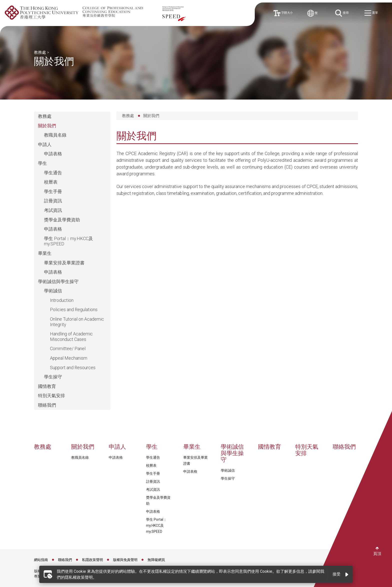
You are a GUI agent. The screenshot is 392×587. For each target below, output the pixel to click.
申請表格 (53, 154)
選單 (372, 13)
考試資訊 (53, 210)
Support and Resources (73, 368)
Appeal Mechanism (69, 358)
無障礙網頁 (156, 560)
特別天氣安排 (51, 396)
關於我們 (47, 126)
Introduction (62, 300)
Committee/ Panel (68, 349)
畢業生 (45, 253)
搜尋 (343, 13)
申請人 (45, 144)
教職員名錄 (55, 135)
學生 (42, 163)
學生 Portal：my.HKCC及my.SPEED (68, 241)
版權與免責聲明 (125, 560)
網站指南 (41, 560)
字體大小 (284, 13)
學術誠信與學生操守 (58, 281)
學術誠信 (53, 291)
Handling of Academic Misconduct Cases (71, 337)
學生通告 (53, 173)
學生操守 (53, 377)
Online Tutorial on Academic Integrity (77, 322)
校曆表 (51, 182)
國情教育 (47, 386)
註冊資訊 (53, 201)
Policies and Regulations (74, 310)
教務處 (40, 52)
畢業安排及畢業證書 (64, 263)
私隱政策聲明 (92, 560)
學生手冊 (53, 191)
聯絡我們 (47, 405)
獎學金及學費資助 (62, 220)
